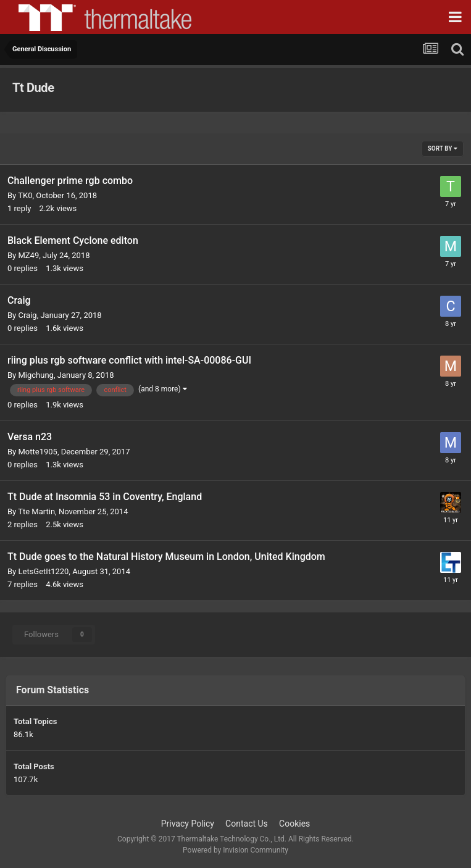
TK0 (25, 195)
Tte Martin (36, 511)
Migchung (35, 375)
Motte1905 (37, 452)
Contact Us (247, 824)
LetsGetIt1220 (43, 571)
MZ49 (28, 255)
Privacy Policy (188, 824)
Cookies (294, 824)
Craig (27, 315)
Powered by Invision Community (235, 850)
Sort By (443, 148)
